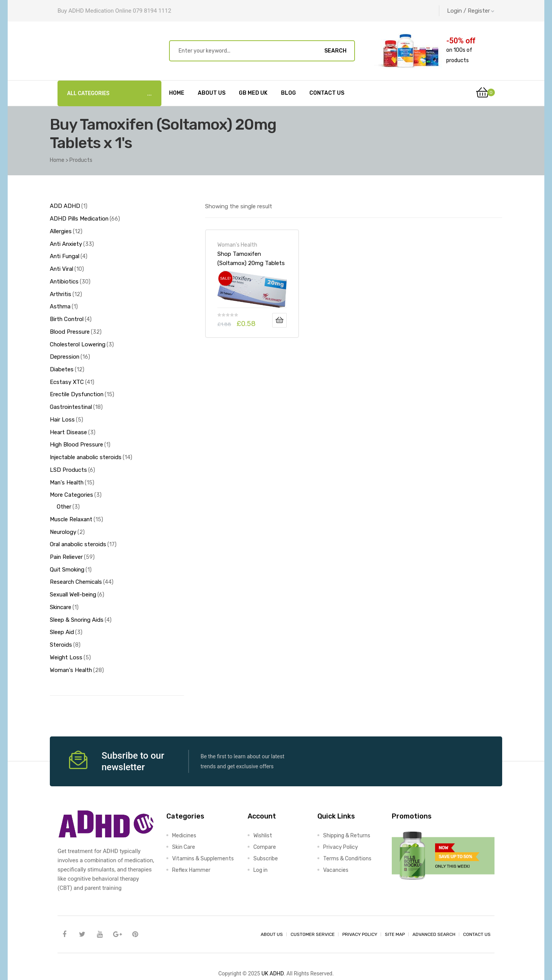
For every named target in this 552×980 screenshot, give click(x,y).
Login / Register (471, 11)
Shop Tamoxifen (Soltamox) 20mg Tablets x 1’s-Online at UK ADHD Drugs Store (251, 259)
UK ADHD (273, 952)
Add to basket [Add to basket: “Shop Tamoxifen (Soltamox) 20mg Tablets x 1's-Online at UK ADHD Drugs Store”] (279, 320)
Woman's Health (237, 245)
